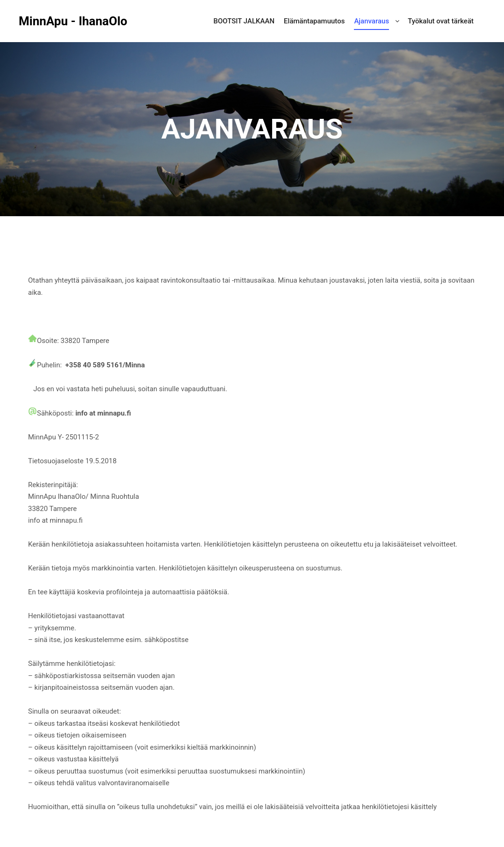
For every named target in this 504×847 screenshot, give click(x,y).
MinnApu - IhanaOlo (65, 21)
